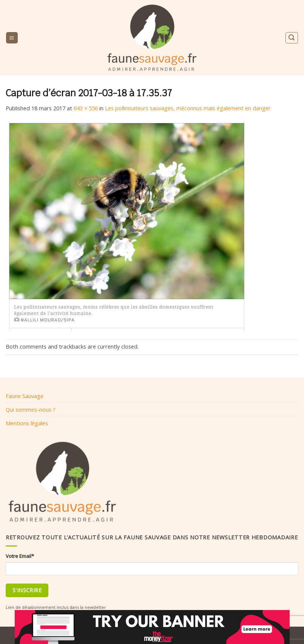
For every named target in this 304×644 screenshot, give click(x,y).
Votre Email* (20, 556)
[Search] (292, 38)
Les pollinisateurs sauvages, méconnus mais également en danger (188, 108)
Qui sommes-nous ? (31, 409)
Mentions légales (27, 423)
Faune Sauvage (25, 396)
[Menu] (12, 38)
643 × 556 (86, 108)
